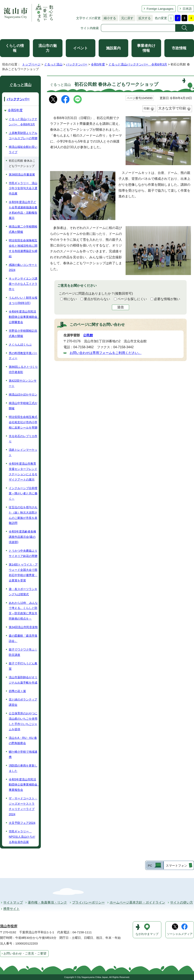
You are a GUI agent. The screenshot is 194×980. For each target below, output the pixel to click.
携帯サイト (11, 909)
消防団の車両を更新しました (23, 768)
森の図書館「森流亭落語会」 (23, 638)
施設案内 (113, 48)
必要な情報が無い (167, 299)
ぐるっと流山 (53, 64)
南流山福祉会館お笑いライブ (23, 149)
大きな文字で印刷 (172, 108)
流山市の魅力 (48, 48)
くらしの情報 (15, 48)
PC (150, 866)
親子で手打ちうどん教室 (23, 666)
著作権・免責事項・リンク (47, 902)
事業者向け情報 (146, 48)
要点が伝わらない (97, 299)
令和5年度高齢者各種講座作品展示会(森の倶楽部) (22, 537)
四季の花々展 (17, 691)
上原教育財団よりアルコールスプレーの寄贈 (23, 136)
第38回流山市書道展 (22, 175)
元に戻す (126, 18)
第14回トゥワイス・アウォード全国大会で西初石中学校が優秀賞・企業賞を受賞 (23, 572)
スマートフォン (177, 866)
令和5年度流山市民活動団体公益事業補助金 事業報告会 (24, 785)
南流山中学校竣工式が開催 (23, 406)
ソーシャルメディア (180, 934)
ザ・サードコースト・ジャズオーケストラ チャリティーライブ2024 (23, 806)
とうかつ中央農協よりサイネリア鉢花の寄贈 (23, 553)
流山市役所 (9, 926)
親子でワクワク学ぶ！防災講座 (23, 652)
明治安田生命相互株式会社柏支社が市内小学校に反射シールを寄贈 (23, 422)
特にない (70, 299)
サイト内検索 (90, 28)
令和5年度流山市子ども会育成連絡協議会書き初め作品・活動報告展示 (23, 210)
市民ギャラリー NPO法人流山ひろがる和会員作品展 (22, 837)
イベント (80, 48)
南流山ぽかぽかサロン (23, 394)
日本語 (187, 9)
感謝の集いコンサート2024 (23, 267)
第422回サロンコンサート (23, 383)
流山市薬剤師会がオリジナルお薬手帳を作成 (23, 680)
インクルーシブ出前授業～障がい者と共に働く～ (23, 493)
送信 (120, 307)
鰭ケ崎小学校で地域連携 (23, 754)
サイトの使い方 (182, 902)
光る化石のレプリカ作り (23, 439)
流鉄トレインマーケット (23, 452)
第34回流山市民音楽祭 (23, 627)
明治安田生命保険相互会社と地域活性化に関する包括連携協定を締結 (23, 248)
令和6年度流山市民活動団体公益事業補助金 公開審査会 (24, 317)
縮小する (109, 18)
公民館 (88, 335)
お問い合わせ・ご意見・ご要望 (25, 953)
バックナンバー (77, 64)
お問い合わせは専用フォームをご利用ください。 (106, 353)
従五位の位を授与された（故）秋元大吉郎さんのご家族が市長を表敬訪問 (23, 515)
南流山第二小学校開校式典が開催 (23, 229)
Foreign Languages (160, 9)
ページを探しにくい (132, 299)
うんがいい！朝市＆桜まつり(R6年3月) (23, 300)
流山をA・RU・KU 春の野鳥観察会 (23, 740)
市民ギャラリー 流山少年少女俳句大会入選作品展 (23, 188)
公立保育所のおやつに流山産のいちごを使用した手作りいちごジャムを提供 (23, 721)
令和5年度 (98, 64)
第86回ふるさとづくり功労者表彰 (23, 369)
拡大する (144, 18)
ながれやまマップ (147, 934)
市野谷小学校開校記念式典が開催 (23, 333)
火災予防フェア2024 (22, 823)
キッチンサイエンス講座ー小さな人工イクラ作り (23, 284)
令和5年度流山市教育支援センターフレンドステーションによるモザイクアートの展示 (23, 472)
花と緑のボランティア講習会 (23, 702)
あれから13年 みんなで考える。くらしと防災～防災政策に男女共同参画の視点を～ (23, 611)
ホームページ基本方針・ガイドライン (137, 902)
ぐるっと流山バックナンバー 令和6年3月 (138, 64)
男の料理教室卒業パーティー (23, 356)
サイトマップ (13, 902)
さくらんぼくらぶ (20, 345)
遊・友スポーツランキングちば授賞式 (23, 592)
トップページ (31, 64)
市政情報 (179, 48)
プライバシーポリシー (88, 902)
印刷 (147, 108)
